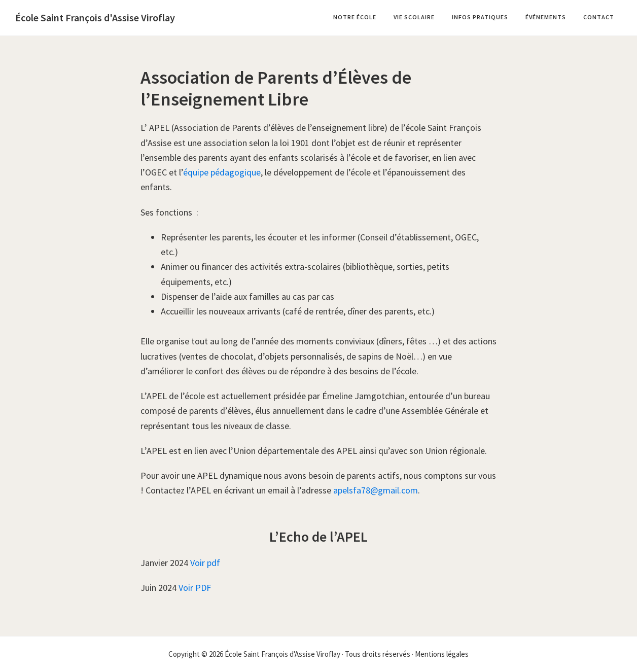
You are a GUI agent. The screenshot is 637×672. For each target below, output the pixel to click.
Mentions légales (442, 654)
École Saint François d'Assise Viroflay (95, 17)
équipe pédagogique (222, 172)
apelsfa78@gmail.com (376, 490)
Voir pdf (205, 563)
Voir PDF (195, 588)
